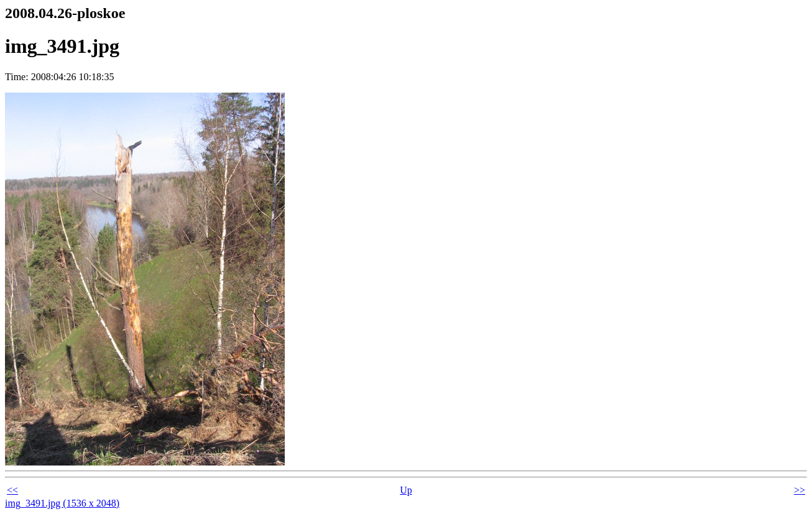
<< (12, 490)
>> (800, 490)
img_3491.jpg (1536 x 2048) (62, 503)
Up (406, 490)
